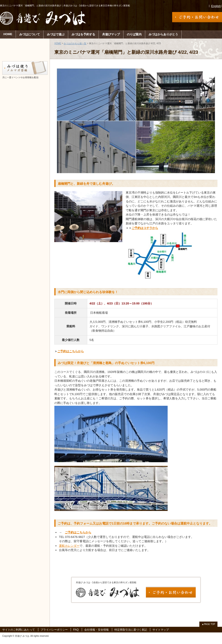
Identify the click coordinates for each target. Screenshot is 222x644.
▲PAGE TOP (208, 624)
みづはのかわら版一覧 (75, 43)
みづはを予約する (83, 34)
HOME (8, 34)
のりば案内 (134, 34)
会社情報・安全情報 (97, 630)
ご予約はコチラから (145, 228)
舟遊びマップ (111, 34)
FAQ (76, 630)
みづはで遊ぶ (56, 34)
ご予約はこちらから (71, 351)
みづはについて (30, 34)
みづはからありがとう (163, 34)
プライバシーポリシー (54, 630)
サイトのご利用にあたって (19, 630)
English (216, 6)
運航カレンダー (69, 546)
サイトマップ (161, 630)
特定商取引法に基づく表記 (131, 630)
